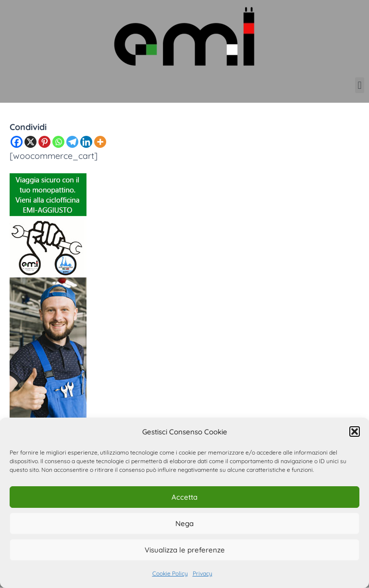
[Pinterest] (44, 142)
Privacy (203, 573)
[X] (31, 142)
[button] (355, 432)
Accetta (184, 497)
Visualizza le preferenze (185, 550)
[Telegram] (72, 142)
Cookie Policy (170, 573)
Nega (184, 523)
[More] (100, 142)
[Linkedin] (86, 142)
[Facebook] (17, 142)
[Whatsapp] (58, 142)
